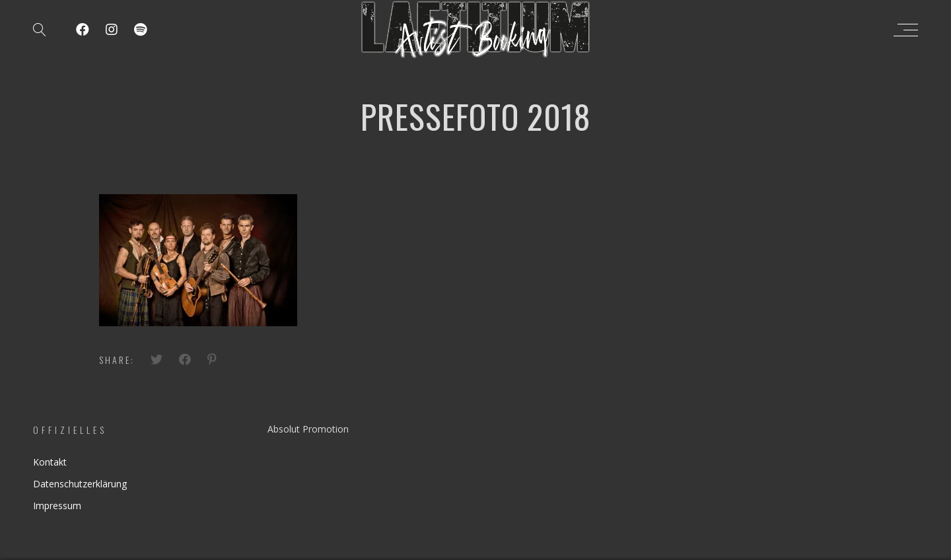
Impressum (57, 506)
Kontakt (50, 462)
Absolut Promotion (308, 429)
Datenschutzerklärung (80, 484)
